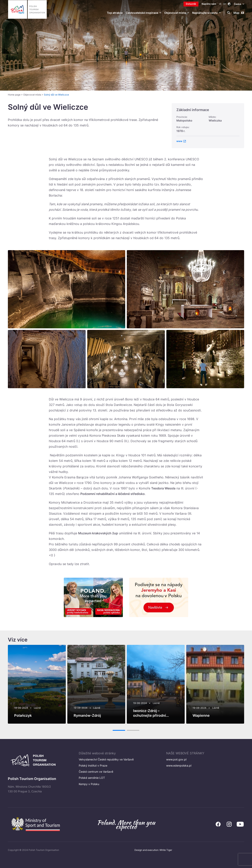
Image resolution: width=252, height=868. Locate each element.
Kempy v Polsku (89, 784)
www (179, 141)
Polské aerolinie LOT (92, 778)
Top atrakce (115, 13)
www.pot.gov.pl (176, 759)
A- (221, 4)
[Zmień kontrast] (229, 4)
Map (239, 13)
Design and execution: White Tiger (153, 850)
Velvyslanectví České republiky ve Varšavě (106, 759)
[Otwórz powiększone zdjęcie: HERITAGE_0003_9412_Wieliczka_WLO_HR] (185, 289)
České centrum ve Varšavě (96, 772)
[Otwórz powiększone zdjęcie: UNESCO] (126, 359)
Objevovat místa (175, 13)
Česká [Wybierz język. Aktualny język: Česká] (239, 4)
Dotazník (191, 4)
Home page (14, 95)
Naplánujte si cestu (205, 13)
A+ (225, 4)
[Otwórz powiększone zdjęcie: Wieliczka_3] (205, 359)
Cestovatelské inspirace (142, 13)
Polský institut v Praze (93, 765)
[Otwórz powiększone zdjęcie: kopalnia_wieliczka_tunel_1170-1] (47, 359)
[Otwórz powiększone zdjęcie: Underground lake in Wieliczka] (67, 289)
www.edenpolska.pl (179, 765)
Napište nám (209, 4)
